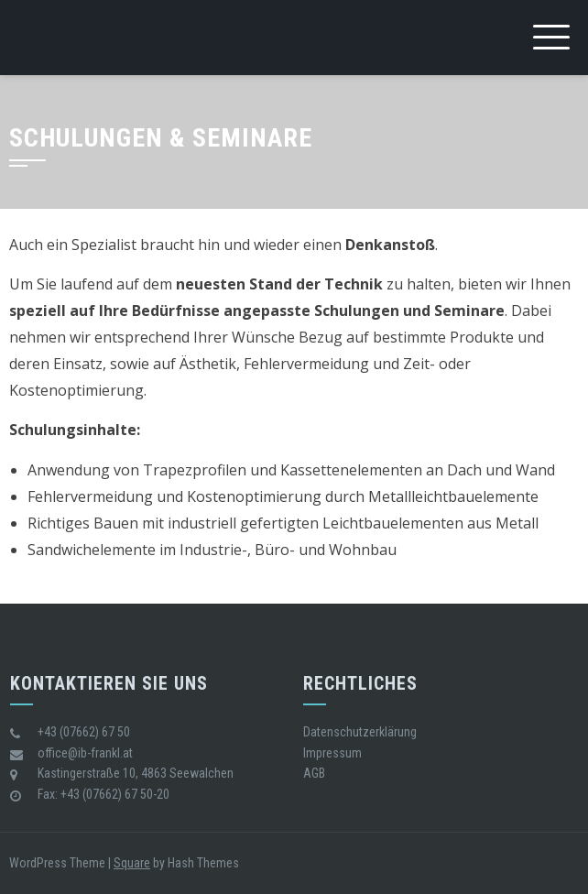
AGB (314, 773)
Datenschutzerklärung (360, 732)
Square (132, 863)
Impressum (332, 753)
